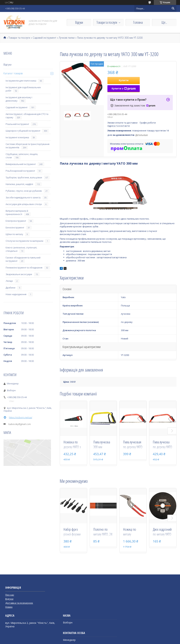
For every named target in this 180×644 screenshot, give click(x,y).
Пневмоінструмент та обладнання (24, 268)
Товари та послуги (107, 22)
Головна (138, 22)
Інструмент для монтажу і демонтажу (19, 99)
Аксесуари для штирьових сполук (24, 204)
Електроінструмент (16, 221)
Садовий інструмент (44, 38)
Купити (124, 80)
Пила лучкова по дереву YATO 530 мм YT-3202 (162, 445)
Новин (9, 607)
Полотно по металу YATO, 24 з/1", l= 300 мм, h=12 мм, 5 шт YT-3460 (103, 532)
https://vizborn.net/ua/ (21, 417)
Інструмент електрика (17, 137)
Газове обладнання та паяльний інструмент (23, 259)
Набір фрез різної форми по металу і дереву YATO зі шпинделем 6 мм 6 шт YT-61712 (73, 532)
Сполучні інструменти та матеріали (24, 241)
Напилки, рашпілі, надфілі (19, 184)
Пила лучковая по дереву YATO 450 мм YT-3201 (133, 445)
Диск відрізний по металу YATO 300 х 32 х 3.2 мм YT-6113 (162, 532)
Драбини (10, 288)
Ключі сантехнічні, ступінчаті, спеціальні (21, 249)
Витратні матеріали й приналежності (17, 212)
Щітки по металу (14, 234)
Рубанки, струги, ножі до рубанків (24, 191)
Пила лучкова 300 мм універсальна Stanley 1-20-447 (102, 445)
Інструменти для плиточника (21, 81)
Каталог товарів (13, 73)
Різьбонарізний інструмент (20, 171)
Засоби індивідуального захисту (23, 197)
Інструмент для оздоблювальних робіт (23, 89)
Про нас (10, 595)
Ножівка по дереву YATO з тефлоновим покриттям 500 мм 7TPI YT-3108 (73, 445)
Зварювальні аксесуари (19, 274)
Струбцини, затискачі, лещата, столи (22, 156)
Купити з (124, 88)
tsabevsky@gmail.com (20, 424)
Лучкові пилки (67, 38)
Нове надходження (16, 294)
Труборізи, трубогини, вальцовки (24, 177)
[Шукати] (173, 8)
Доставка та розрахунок (19, 603)
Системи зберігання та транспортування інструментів (28, 146)
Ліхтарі (9, 281)
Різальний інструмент (17, 124)
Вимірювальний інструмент (21, 164)
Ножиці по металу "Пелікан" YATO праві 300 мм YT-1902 (132, 532)
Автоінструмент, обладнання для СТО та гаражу (27, 116)
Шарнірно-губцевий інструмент (23, 131)
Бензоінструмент (15, 227)
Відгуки (79, 22)
